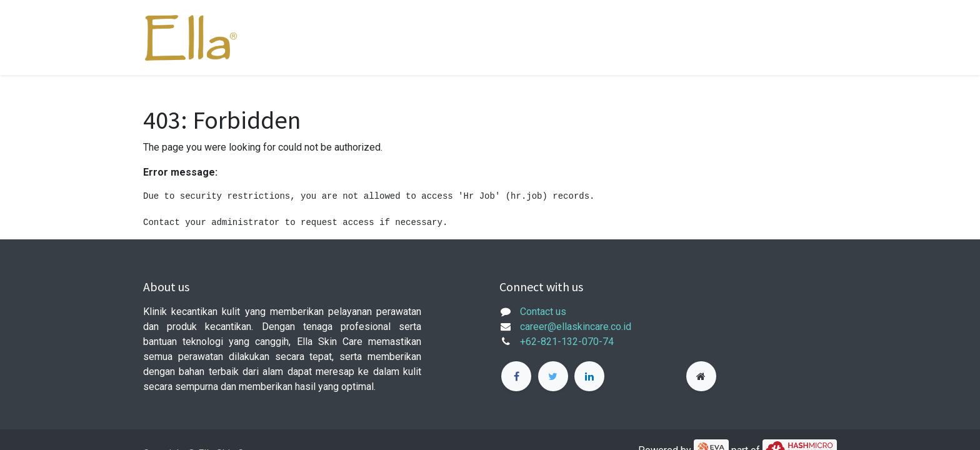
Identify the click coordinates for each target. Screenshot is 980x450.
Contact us (543, 312)
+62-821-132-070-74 (567, 342)
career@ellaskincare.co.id (576, 327)
